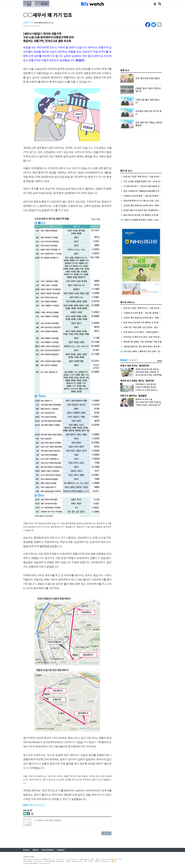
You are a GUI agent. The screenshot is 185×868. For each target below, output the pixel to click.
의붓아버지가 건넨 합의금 (146, 384)
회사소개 (26, 850)
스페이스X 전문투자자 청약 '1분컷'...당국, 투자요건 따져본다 (149, 220)
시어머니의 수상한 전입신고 (147, 390)
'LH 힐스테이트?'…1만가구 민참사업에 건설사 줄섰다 (146, 186)
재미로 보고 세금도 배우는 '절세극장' (137, 381)
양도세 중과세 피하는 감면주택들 (149, 375)
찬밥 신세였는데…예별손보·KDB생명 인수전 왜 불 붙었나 (148, 191)
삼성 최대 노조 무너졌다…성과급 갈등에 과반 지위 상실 (147, 332)
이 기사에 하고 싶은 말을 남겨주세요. (72, 824)
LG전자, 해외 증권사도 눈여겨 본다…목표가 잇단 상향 (146, 205)
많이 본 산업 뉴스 (128, 302)
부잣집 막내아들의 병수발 (146, 387)
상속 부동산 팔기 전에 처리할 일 (148, 402)
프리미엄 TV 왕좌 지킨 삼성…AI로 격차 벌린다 (143, 337)
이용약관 (35, 850)
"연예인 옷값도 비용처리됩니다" (148, 405)
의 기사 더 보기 (34, 805)
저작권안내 (61, 850)
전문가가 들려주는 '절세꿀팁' (134, 396)
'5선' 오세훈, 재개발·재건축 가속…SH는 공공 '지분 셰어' (147, 181)
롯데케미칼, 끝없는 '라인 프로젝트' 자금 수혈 (142, 342)
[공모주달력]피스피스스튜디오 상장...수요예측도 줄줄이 (147, 201)
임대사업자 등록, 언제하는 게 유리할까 (151, 372)
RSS (114, 861)
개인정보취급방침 (48, 850)
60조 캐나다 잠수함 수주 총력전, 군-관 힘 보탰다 (144, 215)
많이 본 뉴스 (126, 171)
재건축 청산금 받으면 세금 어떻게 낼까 (151, 369)
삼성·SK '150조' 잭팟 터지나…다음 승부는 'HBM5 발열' (147, 177)
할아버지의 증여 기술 (144, 399)
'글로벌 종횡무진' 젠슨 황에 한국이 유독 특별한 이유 (146, 346)
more (160, 361)
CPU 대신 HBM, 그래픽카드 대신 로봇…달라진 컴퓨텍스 (148, 351)
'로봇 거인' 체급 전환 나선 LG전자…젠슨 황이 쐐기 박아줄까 (149, 327)
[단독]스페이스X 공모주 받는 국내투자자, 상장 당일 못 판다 (148, 210)
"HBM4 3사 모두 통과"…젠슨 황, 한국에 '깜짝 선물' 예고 (148, 196)
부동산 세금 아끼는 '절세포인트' (135, 365)
